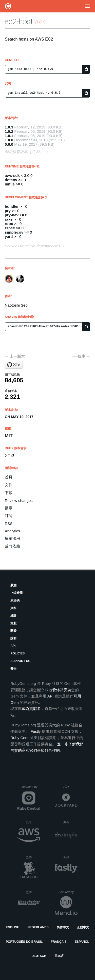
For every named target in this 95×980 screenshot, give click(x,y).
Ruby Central (22, 738)
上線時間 (16, 593)
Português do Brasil (24, 942)
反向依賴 (12, 546)
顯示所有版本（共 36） (25, 152)
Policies (17, 653)
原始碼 (15, 600)
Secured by (68, 892)
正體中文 (83, 927)
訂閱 (9, 516)
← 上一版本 (15, 356)
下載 (9, 493)
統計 (13, 616)
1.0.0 (9, 140)
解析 (70, 822)
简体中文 (63, 927)
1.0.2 (9, 131)
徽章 (9, 508)
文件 (9, 485)
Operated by (30, 789)
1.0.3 (9, 127)
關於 (13, 631)
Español (82, 942)
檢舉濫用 (12, 538)
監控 (33, 857)
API (13, 646)
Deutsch (39, 956)
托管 (32, 822)
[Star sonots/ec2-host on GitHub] (14, 365)
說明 (13, 638)
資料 (13, 608)
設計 (70, 787)
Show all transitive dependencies (32, 246)
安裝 (67, 690)
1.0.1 (9, 136)
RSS (9, 524)
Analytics (12, 531)
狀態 (13, 585)
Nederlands (38, 927)
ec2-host (19, 21)
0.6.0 (9, 144)
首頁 (9, 477)
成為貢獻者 (31, 709)
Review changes (19, 501)
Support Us (20, 661)
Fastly (35, 731)
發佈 (56, 690)
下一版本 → (80, 356)
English (13, 927)
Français (59, 942)
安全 (13, 669)
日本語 (59, 956)
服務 (70, 857)
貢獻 (13, 623)
